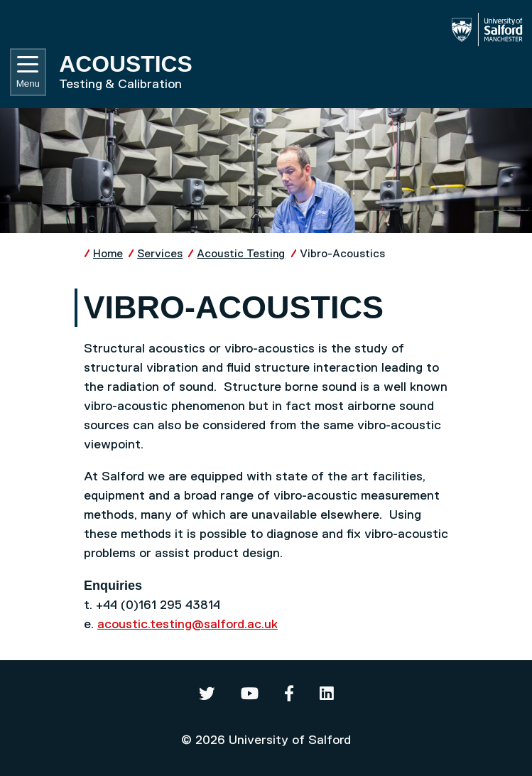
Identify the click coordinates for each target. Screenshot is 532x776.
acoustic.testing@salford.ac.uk (188, 625)
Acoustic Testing (241, 254)
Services (160, 254)
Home (108, 254)
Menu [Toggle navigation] (28, 72)
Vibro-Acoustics (342, 254)
